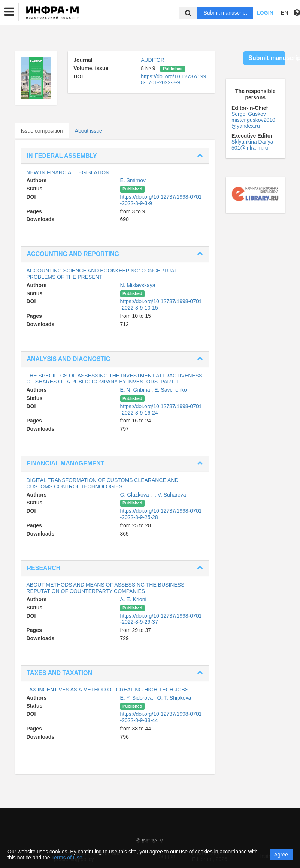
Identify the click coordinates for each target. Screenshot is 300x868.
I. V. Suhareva (169, 495)
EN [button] (284, 13)
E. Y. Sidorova (137, 698)
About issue (89, 131)
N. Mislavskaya (138, 285)
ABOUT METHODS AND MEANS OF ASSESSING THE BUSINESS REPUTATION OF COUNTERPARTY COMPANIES (106, 588)
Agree (281, 855)
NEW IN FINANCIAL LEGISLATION (68, 172)
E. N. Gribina (136, 390)
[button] (9, 12)
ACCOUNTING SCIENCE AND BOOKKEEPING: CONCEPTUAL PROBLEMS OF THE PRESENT (102, 274)
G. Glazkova (135, 495)
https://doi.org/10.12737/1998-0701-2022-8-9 (173, 79)
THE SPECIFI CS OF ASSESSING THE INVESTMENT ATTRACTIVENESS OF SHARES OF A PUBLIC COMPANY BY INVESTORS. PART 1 (115, 379)
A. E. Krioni (133, 599)
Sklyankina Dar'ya (252, 142)
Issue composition (42, 131)
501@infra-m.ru (250, 148)
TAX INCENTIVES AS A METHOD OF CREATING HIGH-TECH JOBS (108, 690)
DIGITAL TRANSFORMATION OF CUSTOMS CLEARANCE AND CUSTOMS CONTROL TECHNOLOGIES (103, 483)
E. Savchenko (170, 390)
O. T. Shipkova (174, 698)
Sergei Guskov (249, 114)
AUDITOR (153, 60)
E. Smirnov (133, 180)
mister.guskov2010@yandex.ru (253, 123)
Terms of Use (67, 858)
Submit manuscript (225, 13)
